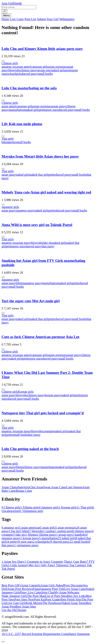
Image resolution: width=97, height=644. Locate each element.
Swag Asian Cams (55, 487)
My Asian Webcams (67, 592)
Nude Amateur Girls (14, 596)
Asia (12, 3)
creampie (48, 431)
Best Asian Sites (26, 606)
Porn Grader (53, 599)
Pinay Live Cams (31, 592)
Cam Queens (74, 487)
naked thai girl (39, 175)
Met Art (32, 565)
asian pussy (59, 106)
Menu (6, 15)
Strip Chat (48, 592)
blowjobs (14, 70)
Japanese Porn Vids (52, 589)
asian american (26, 67)
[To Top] (3, 642)
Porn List (30, 19)
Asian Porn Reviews (20, 589)
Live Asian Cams (75, 589)
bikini (5, 142)
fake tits (48, 243)
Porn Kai (40, 599)
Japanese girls (10, 207)
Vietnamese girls (31, 511)
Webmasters (67, 19)
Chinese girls (10, 63)
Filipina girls (30, 507)
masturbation (17, 110)
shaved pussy (29, 74)
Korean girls (26, 392)
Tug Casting (76, 565)
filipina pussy (47, 535)
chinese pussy (29, 70)
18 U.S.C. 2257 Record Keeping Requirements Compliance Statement (46, 634)
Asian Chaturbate (13, 487)
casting (49, 531)
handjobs (79, 535)
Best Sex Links (77, 596)
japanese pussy (25, 210)
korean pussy (53, 395)
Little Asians (17, 565)
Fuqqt (36, 589)
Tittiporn (60, 565)
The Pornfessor (52, 603)
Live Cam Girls (16, 603)
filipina (31, 535)
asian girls (42, 67)
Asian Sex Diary (13, 562)
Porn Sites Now (24, 599)
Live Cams (17, 19)
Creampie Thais (60, 562)
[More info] (3, 61)
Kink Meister (34, 603)
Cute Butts (79, 562)
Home (5, 19)
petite (69, 70)
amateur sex (9, 67)
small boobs (45, 74)
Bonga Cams (24, 491)
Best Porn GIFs (11, 585)
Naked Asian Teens (74, 603)
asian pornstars (58, 67)
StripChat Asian (34, 487)
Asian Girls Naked (52, 585)
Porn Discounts (73, 585)
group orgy (44, 70)
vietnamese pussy (26, 545)
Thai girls (8, 139)
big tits (14, 531)
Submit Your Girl (48, 19)
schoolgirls (14, 74)
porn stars (52, 110)
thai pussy (48, 246)
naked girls (58, 70)
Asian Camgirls (31, 585)
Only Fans (46, 565)
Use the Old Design (14, 610)
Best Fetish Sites (71, 599)
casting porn (63, 531)
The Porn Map (36, 596)
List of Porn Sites (56, 596)
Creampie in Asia (37, 562)
